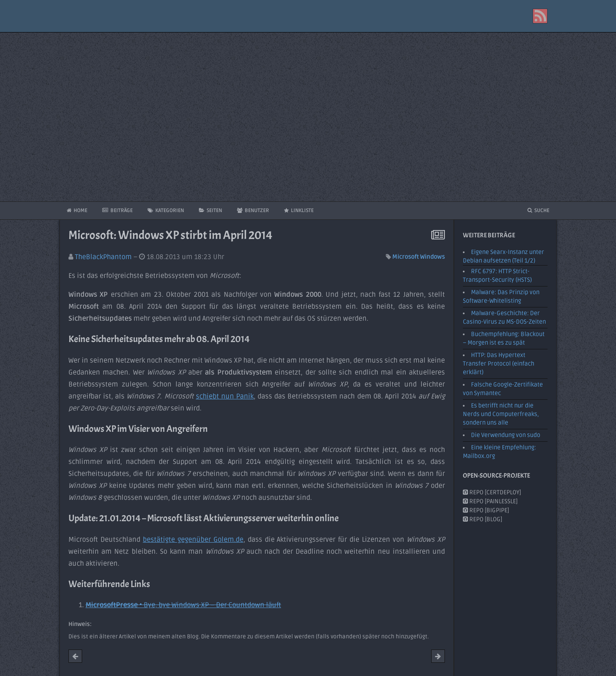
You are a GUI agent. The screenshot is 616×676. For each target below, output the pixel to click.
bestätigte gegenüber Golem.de (193, 540)
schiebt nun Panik (225, 396)
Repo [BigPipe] (486, 510)
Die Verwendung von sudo (506, 435)
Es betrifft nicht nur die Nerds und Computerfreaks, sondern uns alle (501, 414)
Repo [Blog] (483, 519)
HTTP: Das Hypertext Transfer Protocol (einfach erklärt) (499, 364)
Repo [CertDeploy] (492, 492)
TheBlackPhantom (103, 257)
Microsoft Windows (419, 257)
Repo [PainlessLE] (490, 501)
